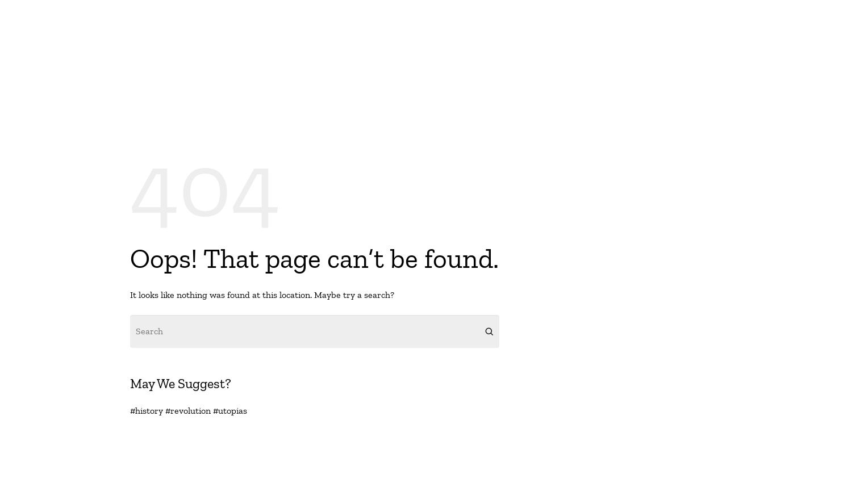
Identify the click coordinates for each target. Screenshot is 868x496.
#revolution (188, 411)
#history (147, 411)
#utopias (230, 411)
